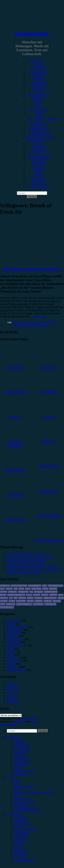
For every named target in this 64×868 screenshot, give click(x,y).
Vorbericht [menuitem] (19, 743)
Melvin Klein (39, 184)
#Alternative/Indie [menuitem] (24, 786)
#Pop (39, 107)
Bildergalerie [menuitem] (21, 774)
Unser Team (39, 144)
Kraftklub (4, 598)
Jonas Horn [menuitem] (20, 839)
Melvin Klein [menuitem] (21, 857)
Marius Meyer (39, 178)
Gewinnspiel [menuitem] (21, 759)
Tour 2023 (48, 601)
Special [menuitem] (18, 768)
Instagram (53, 595)
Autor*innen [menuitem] (14, 814)
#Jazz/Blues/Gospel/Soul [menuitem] (27, 811)
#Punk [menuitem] (17, 796)
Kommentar (39, 88)
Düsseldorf (13, 592)
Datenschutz (14, 683)
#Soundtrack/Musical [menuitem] (25, 808)
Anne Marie (5, 586)
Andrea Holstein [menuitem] (23, 823)
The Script (39, 601)
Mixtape (11, 652)
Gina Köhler (39, 162)
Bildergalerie (39, 97)
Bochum (9, 589)
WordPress (20, 722)
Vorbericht (39, 66)
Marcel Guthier (20, 322)
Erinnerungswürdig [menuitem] (24, 771)
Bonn (16, 589)
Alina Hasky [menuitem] (20, 820)
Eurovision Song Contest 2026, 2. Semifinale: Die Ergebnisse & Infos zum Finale (34, 571)
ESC (31, 592)
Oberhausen (21, 601)
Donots (45, 589)
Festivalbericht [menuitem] (22, 749)
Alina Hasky (39, 147)
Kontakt (11, 699)
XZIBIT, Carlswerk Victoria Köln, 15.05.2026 (32, 566)
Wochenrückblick (16, 670)
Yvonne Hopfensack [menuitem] (25, 861)
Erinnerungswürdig (39, 94)
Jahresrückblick (39, 85)
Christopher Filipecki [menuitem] (25, 830)
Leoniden (22, 598)
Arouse (35, 722)
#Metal (39, 113)
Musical (61, 598)
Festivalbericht (39, 73)
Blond (2, 589)
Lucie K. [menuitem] (18, 845)
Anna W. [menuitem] (18, 827)
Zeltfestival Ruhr (7, 607)
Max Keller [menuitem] (20, 854)
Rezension (39, 63)
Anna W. (39, 153)
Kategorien (35, 60)
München (4, 601)
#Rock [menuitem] (17, 780)
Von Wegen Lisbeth (24, 604)
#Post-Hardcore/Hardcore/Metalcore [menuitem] (34, 793)
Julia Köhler (39, 168)
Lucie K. (39, 171)
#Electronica (39, 131)
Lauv (16, 598)
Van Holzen (11, 604)
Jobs (9, 693)
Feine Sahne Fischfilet (16, 595)
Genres (35, 100)
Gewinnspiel (39, 82)
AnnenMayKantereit (19, 586)
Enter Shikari (23, 592)
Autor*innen (35, 141)
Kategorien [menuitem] (13, 737)
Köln (11, 598)
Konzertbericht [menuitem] (22, 746)
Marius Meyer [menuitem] (21, 851)
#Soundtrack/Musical (39, 134)
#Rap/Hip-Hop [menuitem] (22, 799)
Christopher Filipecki (39, 156)
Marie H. (39, 175)
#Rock (39, 103)
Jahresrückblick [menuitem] (22, 762)
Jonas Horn (39, 165)
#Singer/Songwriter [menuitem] (24, 802)
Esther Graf (39, 592)
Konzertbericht (39, 69)
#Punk (39, 122)
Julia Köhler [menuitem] (20, 842)
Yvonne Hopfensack (39, 187)
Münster (12, 601)
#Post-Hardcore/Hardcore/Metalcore (43, 117)
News (10, 655)
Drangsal (4, 592)
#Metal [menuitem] (17, 789)
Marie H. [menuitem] (19, 848)
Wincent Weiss (50, 604)
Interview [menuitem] (19, 755)
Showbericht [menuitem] (21, 752)
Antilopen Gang (35, 586)
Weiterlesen (39, 316)
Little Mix (38, 598)
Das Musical (36, 589)
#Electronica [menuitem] (21, 805)
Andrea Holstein (39, 150)
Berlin (44, 586)
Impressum (13, 689)
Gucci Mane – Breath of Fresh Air (32, 269)
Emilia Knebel (39, 159)
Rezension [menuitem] (19, 740)
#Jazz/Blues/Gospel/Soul (40, 137)
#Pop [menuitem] (16, 783)
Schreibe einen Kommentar (35, 325)
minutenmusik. (32, 33)
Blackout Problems (55, 586)
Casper (21, 589)
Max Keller (39, 181)
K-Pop (61, 595)
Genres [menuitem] (11, 777)
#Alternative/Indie (39, 110)
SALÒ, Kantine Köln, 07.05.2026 (25, 563)
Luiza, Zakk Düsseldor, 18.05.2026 (26, 554)
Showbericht (39, 76)
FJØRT (29, 595)
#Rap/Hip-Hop (39, 125)
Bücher (11, 624)
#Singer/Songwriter (39, 128)
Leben (10, 648)
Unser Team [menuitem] (20, 817)
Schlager (30, 601)
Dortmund (53, 589)
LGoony (30, 598)
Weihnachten (38, 604)
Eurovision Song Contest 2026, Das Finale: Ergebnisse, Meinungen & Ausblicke (30, 558)
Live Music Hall (50, 598)
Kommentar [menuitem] (20, 765)
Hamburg (36, 595)
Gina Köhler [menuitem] (20, 836)
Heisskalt (45, 595)
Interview (39, 79)
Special (39, 91)
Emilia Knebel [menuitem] (22, 833)
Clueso (28, 589)
